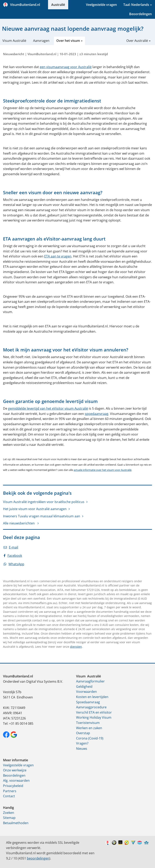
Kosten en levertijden (92, 697)
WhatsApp (14, 564)
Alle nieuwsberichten (19, 523)
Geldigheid (84, 687)
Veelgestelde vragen (101, 5)
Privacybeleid (13, 786)
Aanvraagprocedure (91, 707)
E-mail (11, 547)
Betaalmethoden (16, 823)
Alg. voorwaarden (16, 780)
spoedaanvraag (97, 414)
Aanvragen (41, 41)
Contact (9, 796)
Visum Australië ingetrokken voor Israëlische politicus (44, 502)
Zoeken (9, 813)
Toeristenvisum (88, 723)
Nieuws (82, 749)
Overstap (83, 733)
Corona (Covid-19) (90, 738)
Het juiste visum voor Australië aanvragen (35, 509)
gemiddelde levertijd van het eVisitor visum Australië (48, 408)
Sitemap (9, 818)
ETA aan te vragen (58, 256)
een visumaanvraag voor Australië (66, 67)
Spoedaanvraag (88, 702)
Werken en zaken (89, 728)
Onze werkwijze (15, 770)
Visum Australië (14, 41)
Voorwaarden (86, 692)
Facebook (13, 556)
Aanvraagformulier (90, 681)
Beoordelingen (140, 14)
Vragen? (82, 743)
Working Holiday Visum (94, 717)
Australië (58, 5)
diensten (76, 647)
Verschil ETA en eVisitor (94, 712)
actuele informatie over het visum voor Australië (103, 470)
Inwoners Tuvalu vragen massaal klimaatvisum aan (42, 516)
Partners (10, 791)
